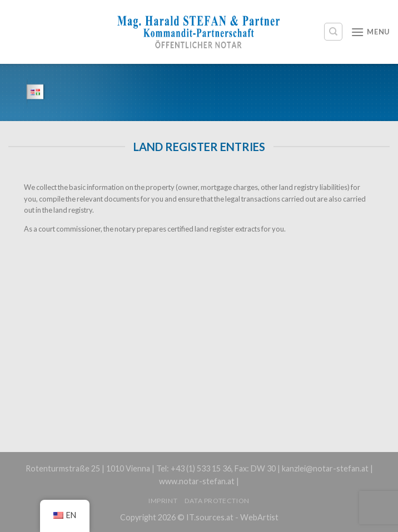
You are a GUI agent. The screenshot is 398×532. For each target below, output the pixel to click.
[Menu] (370, 32)
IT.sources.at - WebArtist (232, 517)
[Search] (333, 32)
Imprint (163, 501)
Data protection (217, 501)
